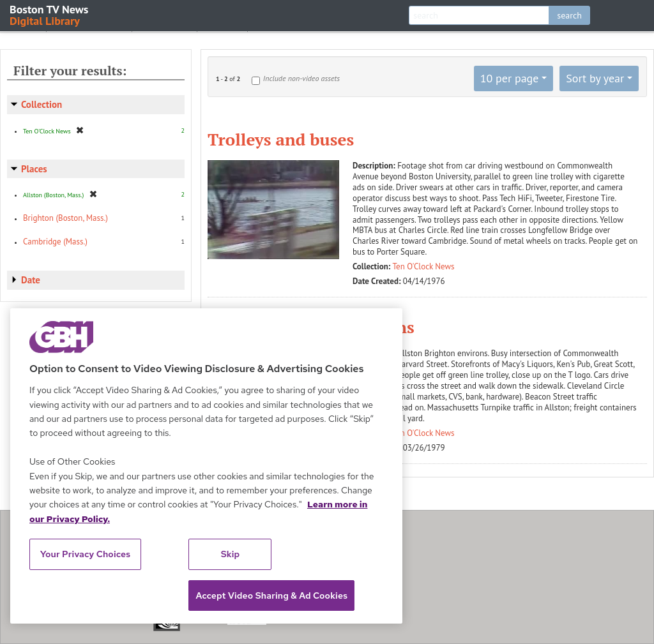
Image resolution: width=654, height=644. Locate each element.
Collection (42, 104)
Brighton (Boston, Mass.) (65, 218)
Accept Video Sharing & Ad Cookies (271, 595)
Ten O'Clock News (424, 266)
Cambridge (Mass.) (55, 242)
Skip (231, 554)
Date (31, 280)
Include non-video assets (301, 78)
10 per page (510, 78)
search (569, 15)
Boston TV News (50, 14)
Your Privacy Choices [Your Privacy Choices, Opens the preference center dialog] (86, 554)
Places (34, 169)
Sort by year (595, 78)
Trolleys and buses (281, 139)
